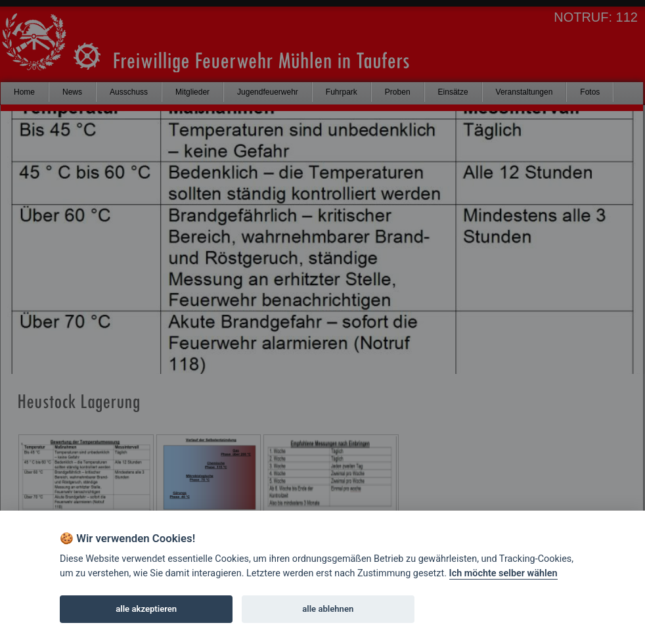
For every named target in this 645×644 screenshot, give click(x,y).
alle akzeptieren (146, 609)
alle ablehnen (328, 609)
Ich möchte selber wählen (503, 573)
